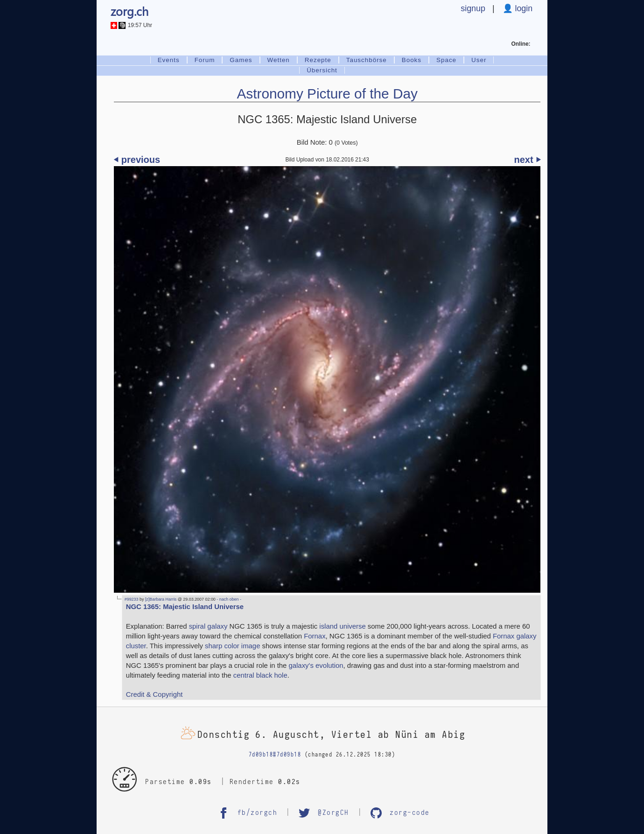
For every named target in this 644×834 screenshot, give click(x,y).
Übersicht (322, 70)
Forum (205, 60)
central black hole (260, 675)
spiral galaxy (208, 626)
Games (241, 60)
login (523, 8)
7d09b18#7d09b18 (275, 755)
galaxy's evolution (316, 666)
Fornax (315, 636)
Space (446, 60)
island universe (342, 626)
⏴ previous (137, 160)
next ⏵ (527, 160)
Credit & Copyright (154, 694)
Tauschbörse (367, 60)
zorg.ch (129, 11)
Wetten (279, 60)
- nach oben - (228, 599)
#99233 (132, 599)
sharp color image (232, 646)
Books (412, 60)
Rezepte (318, 60)
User (479, 60)
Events (169, 60)
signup (473, 8)
